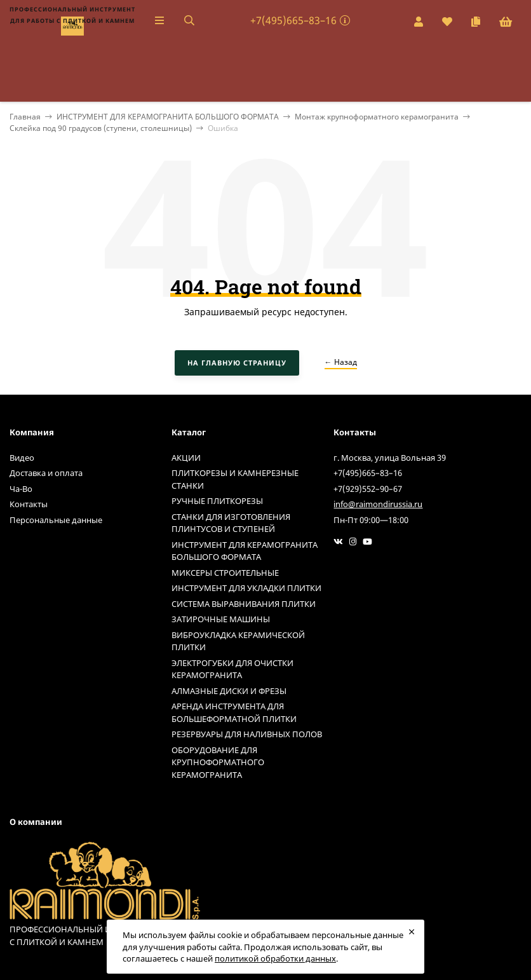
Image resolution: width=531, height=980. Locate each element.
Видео (22, 458)
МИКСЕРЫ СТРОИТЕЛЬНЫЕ (225, 573)
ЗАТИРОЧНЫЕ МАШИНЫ (221, 619)
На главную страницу (237, 363)
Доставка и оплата (46, 473)
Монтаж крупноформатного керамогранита (377, 117)
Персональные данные (56, 520)
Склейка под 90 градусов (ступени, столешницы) (101, 128)
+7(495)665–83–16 (293, 20)
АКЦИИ (186, 458)
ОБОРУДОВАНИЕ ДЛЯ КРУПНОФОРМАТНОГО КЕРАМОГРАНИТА (218, 762)
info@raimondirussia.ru (378, 504)
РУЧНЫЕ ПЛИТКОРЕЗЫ (217, 501)
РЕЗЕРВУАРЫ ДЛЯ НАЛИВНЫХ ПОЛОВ (247, 734)
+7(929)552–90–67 (368, 489)
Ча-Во (21, 489)
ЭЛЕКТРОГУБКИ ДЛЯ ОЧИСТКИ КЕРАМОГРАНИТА (232, 669)
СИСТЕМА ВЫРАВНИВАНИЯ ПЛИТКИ (244, 604)
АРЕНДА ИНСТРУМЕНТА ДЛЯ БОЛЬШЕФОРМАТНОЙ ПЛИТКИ (234, 712)
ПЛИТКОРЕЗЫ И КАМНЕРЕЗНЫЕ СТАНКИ (235, 479)
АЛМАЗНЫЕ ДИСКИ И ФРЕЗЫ (229, 691)
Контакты (29, 504)
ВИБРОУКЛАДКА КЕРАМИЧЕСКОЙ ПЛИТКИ (238, 641)
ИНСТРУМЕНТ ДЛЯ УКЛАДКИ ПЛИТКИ (246, 588)
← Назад (341, 362)
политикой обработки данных (275, 958)
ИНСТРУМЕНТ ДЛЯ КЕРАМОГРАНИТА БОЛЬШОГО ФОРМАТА (168, 117)
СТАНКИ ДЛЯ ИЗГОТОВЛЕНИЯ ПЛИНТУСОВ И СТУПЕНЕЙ (231, 523)
